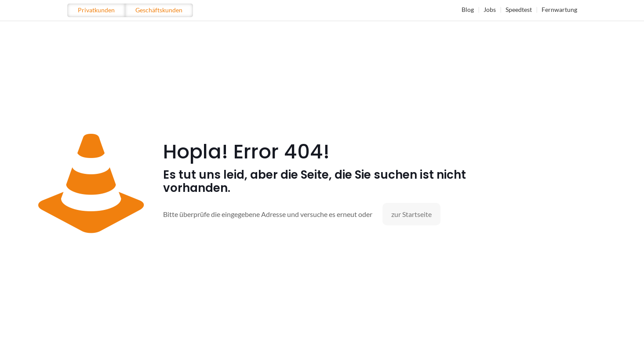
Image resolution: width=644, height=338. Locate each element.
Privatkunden (96, 10)
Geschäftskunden (159, 10)
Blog (468, 9)
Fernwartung (559, 9)
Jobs (490, 9)
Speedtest (519, 9)
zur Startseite (411, 214)
